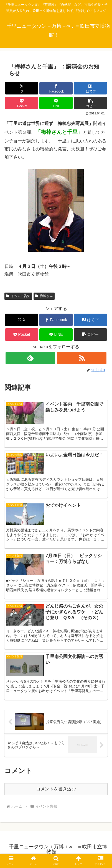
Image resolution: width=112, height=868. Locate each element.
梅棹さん (44, 296)
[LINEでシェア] (56, 103)
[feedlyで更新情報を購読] (30, 358)
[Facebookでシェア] (56, 88)
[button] (90, 103)
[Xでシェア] (21, 88)
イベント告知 (18, 296)
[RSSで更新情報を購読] (82, 358)
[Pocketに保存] (21, 103)
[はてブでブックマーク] (90, 88)
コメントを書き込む (56, 789)
